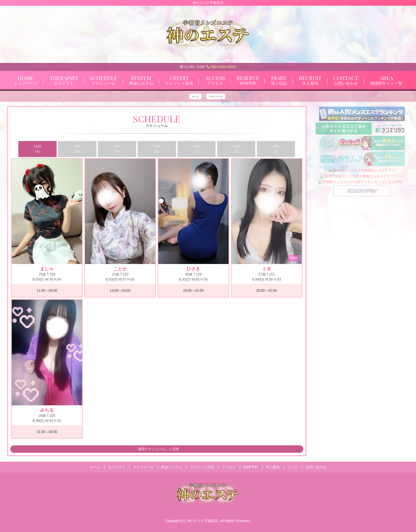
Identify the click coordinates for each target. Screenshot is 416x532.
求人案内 (273, 467)
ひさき (193, 269)
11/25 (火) (37, 149)
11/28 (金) (157, 149)
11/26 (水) (77, 149)
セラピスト (117, 467)
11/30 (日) (236, 149)
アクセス (229, 467)
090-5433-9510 (221, 67)
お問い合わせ (316, 467)
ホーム (95, 467)
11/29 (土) (196, 149)
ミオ (267, 269)
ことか (120, 269)
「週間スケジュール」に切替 (157, 449)
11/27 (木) (117, 149)
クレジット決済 (202, 467)
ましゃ (47, 269)
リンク (292, 467)
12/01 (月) (276, 149)
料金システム (172, 467)
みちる (47, 410)
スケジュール (143, 467)
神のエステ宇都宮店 (203, 521)
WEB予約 (250, 467)
